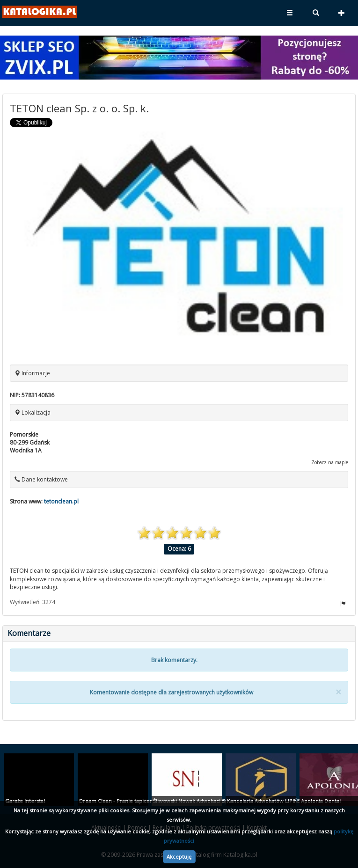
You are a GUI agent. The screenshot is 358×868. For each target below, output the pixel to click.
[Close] (338, 692)
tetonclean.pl (61, 501)
